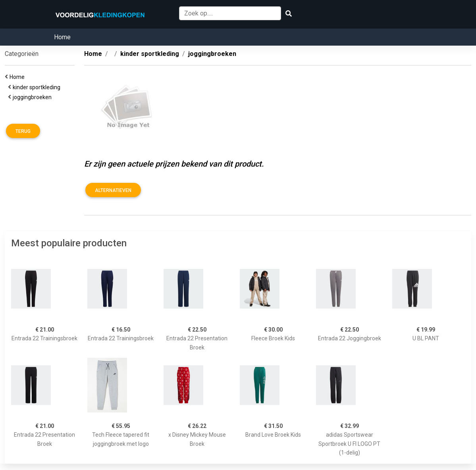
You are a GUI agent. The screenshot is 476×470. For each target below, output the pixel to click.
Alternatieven (113, 190)
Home (62, 37)
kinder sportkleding (38, 87)
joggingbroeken (33, 97)
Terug (23, 131)
